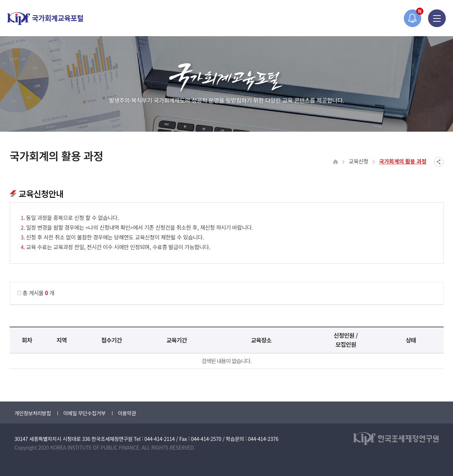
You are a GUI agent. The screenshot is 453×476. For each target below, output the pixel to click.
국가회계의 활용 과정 (403, 161)
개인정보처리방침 (33, 413)
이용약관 (127, 413)
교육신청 (359, 161)
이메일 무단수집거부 (84, 413)
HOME (336, 162)
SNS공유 (439, 162)
